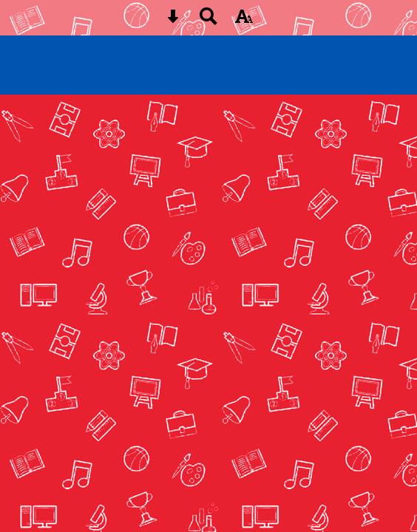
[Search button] (208, 21)
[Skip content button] (173, 21)
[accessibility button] (244, 21)
